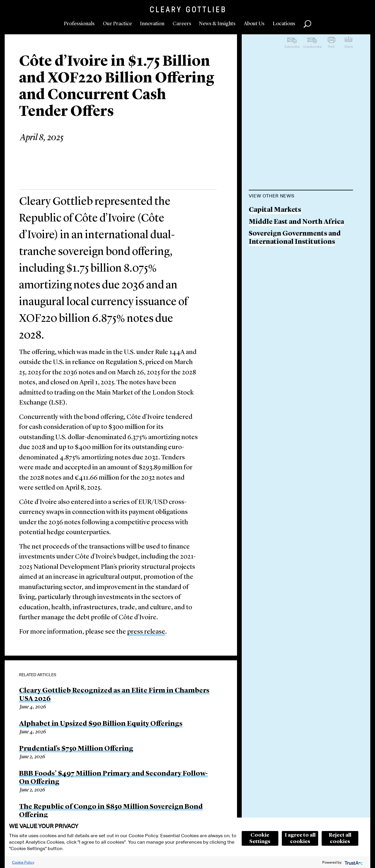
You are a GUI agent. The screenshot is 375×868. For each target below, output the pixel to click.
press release (146, 632)
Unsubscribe (312, 47)
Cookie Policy (23, 862)
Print (331, 47)
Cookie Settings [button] (260, 838)
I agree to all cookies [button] (300, 838)
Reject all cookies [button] (340, 838)
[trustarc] (353, 862)
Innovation (152, 24)
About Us (254, 24)
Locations (284, 24)
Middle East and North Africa (296, 222)
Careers (182, 24)
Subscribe (292, 47)
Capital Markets (275, 210)
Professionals (79, 24)
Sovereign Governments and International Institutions (295, 238)
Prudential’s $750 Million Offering (76, 749)
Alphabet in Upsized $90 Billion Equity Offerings (101, 724)
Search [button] (307, 24)
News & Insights (217, 24)
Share (348, 47)
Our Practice (117, 24)
